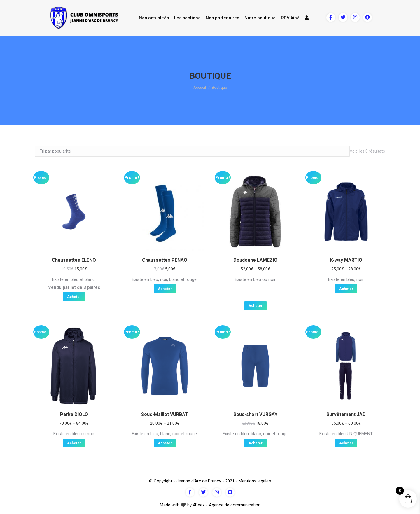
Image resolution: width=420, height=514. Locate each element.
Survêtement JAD (346, 414)
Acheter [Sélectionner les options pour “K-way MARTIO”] (346, 289)
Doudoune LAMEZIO (255, 260)
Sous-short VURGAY (255, 414)
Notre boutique (260, 18)
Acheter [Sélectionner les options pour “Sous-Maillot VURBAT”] (165, 443)
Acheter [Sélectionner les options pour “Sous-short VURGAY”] (256, 443)
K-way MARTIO (346, 260)
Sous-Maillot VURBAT (165, 414)
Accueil (200, 87)
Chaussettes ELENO (74, 260)
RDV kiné (290, 18)
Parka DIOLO (74, 414)
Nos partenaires (222, 18)
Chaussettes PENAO (165, 260)
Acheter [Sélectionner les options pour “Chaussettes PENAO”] (165, 289)
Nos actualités (154, 18)
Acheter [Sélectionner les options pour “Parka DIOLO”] (74, 443)
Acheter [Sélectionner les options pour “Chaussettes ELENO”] (74, 297)
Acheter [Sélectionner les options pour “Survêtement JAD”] (346, 443)
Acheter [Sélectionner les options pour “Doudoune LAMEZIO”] (256, 306)
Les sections (187, 18)
